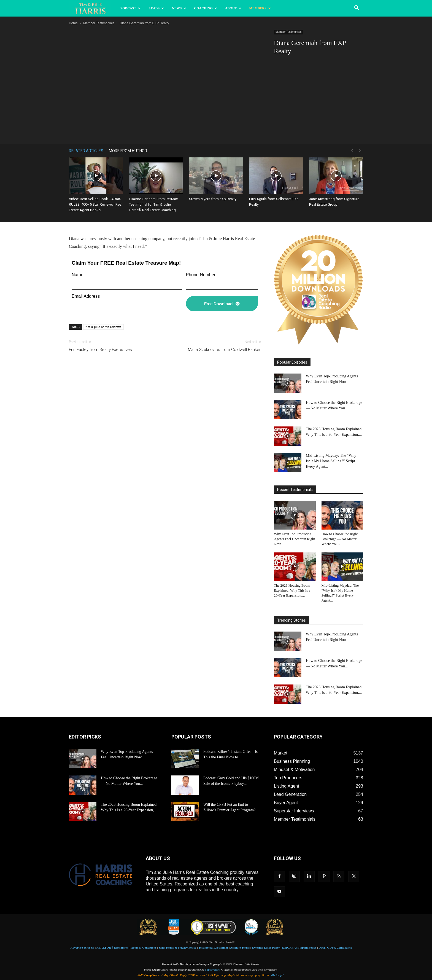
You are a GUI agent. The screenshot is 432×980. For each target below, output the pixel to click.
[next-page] (360, 151)
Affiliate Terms (240, 947)
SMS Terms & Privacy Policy (178, 947)
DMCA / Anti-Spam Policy (299, 947)
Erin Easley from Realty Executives (100, 350)
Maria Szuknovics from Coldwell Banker (224, 350)
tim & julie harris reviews (104, 327)
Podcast (130, 8)
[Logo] (93, 8)
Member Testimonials (99, 23)
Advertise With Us (82, 947)
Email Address (86, 296)
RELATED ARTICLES (86, 151)
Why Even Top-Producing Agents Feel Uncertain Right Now (294, 539)
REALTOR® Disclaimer (112, 947)
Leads (156, 8)
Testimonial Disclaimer (213, 947)
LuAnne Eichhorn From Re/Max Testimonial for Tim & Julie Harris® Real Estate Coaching (153, 204)
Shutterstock (212, 970)
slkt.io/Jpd (277, 975)
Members (260, 8)
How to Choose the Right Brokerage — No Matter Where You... (340, 539)
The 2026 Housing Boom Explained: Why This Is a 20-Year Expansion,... (292, 590)
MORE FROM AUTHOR (128, 151)
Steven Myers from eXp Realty (213, 199)
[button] (357, 8)
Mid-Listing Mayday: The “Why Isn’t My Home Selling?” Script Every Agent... (331, 461)
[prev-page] (352, 151)
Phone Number (201, 275)
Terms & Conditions (143, 947)
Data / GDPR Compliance (335, 947)
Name (78, 275)
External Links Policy (266, 947)
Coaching (206, 8)
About (233, 8)
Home (73, 23)
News (179, 8)
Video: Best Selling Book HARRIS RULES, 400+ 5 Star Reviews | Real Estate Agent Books (96, 204)
